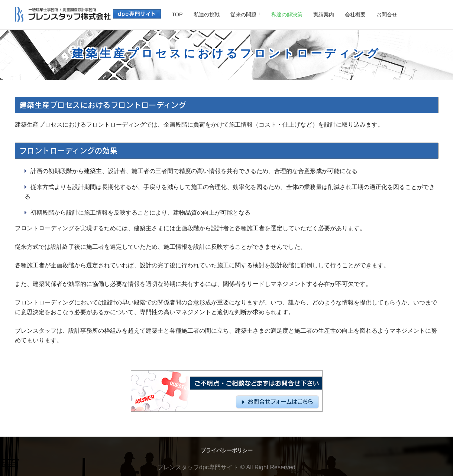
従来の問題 (243, 14)
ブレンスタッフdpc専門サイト (198, 467)
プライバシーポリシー (227, 450)
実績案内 (324, 14)
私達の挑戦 (207, 14)
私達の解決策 (287, 14)
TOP (177, 14)
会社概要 (355, 14)
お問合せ (387, 14)
